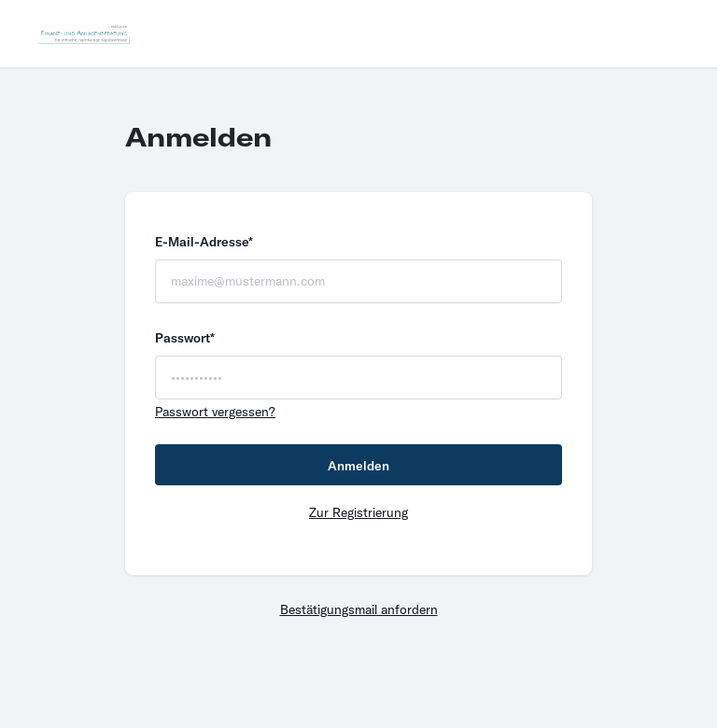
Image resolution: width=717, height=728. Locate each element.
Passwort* (185, 338)
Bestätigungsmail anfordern (359, 609)
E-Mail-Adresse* (204, 242)
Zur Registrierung (358, 512)
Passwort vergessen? (215, 412)
